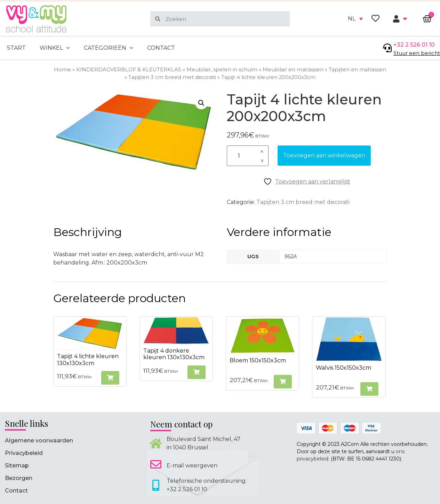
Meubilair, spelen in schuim (222, 70)
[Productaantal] (248, 156)
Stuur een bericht (417, 53)
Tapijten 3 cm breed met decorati (172, 77)
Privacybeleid (24, 453)
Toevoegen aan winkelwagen (324, 155)
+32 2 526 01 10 (414, 45)
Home (62, 70)
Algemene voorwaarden (39, 440)
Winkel (55, 48)
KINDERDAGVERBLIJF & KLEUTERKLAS (129, 70)
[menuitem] (355, 19)
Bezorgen (19, 478)
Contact (161, 48)
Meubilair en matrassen (293, 70)
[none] (355, 19)
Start (16, 48)
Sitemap (17, 466)
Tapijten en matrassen (357, 70)
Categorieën (109, 48)
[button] (201, 103)
